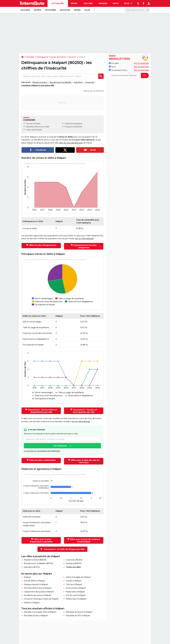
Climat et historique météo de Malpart (41, 599)
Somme (72, 57)
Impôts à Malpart (74, 581)
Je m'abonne (60, 446)
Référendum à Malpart (76, 599)
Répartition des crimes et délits (38, 127)
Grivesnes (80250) (74, 560)
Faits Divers (50, 10)
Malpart (27, 577)
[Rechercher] (137, 10)
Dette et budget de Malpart (78, 577)
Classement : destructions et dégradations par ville (42, 411)
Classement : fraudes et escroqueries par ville (85, 411)
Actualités (58, 3)
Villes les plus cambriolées (42, 460)
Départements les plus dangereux (85, 246)
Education (65, 10)
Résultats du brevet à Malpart (79, 612)
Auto (116, 3)
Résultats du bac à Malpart (36, 616)
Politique (25, 10)
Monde (77, 10)
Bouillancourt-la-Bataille (60, 82)
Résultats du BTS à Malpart (78, 616)
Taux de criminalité (33, 124)
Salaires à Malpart (32, 603)
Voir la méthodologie (84, 239)
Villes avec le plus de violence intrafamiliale (85, 540)
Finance (103, 3)
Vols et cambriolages (34, 130)
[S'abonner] (129, 75)
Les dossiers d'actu (118, 70)
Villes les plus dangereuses (42, 245)
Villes (87, 10)
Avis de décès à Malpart (35, 581)
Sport (74, 3)
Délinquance (42, 57)
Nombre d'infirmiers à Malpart (38, 588)
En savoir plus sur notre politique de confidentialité (42, 451)
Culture (88, 3)
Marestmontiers (40, 82)
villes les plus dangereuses (71, 143)
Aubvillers (78, 82)
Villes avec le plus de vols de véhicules (85, 461)
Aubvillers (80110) (32, 567)
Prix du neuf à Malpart (76, 595)
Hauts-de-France (58, 57)
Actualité (30, 57)
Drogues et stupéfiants (73, 127)
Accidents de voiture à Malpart (38, 595)
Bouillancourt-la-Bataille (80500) (38, 563)
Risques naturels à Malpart (36, 584)
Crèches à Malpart (74, 584)
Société (37, 10)
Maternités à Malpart (75, 592)
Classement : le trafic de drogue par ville (64, 549)
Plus (128, 3)
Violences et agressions (73, 124)
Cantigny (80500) (74, 563)
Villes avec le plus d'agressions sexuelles (41, 540)
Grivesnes (90, 82)
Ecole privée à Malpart (76, 588)
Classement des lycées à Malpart (39, 592)
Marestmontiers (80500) (35, 560)
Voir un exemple (141, 63)
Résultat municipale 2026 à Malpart (40, 612)
